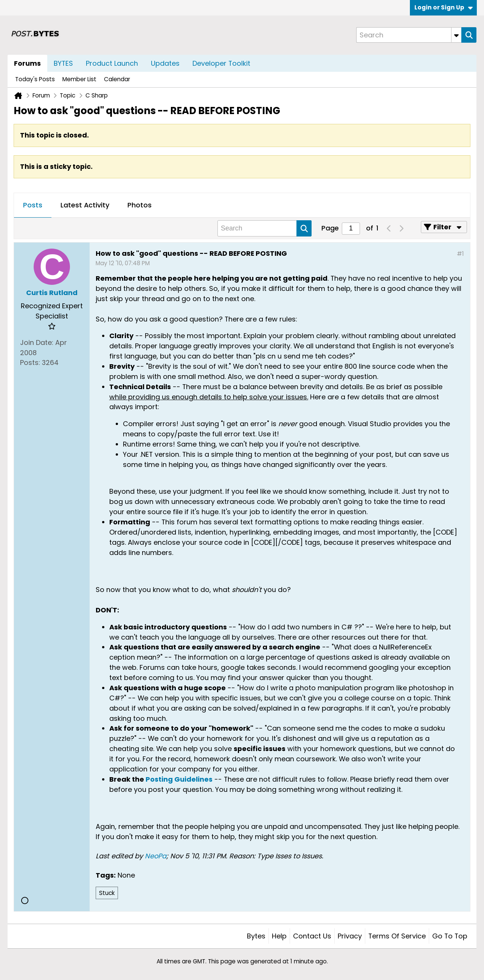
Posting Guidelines (179, 779)
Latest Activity (85, 205)
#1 (460, 254)
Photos (140, 205)
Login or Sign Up (444, 7)
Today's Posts (35, 79)
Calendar (117, 79)
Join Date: (37, 342)
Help (279, 936)
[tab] (33, 206)
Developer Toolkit (221, 63)
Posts (33, 205)
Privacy (350, 936)
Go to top (450, 936)
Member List (79, 79)
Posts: (30, 362)
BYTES (63, 63)
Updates (165, 63)
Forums (27, 63)
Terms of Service (397, 936)
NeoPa (156, 856)
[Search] (409, 35)
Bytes (256, 936)
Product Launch (112, 63)
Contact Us (312, 936)
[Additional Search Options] (456, 35)
